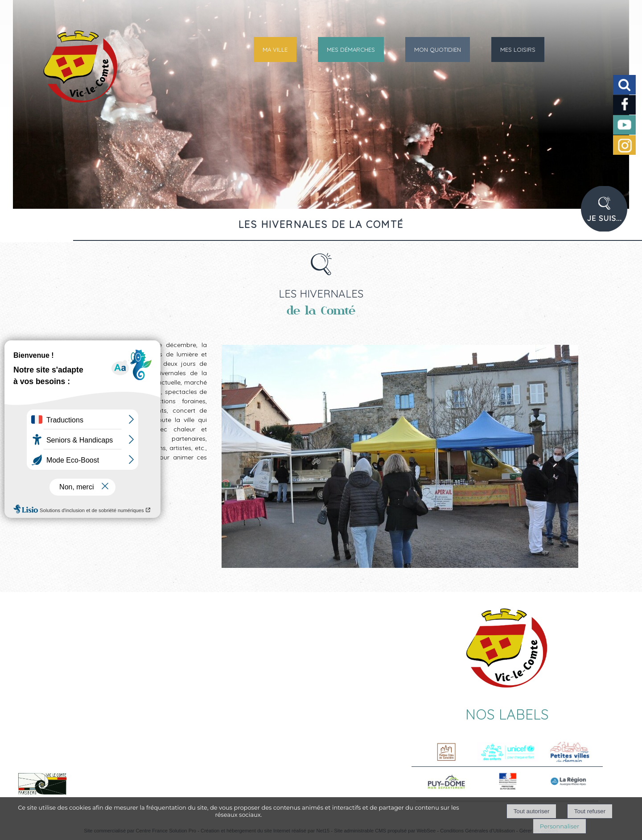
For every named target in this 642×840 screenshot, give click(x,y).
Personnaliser (560, 826)
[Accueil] (59, 74)
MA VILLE (275, 50)
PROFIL (607, 214)
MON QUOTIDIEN (438, 50)
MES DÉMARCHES (351, 50)
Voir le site (108, 794)
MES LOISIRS (518, 50)
